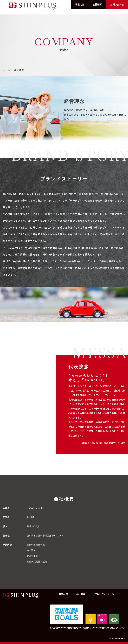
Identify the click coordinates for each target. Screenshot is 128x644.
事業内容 (80, 5)
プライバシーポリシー (105, 594)
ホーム (7, 70)
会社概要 (97, 5)
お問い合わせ (117, 5)
